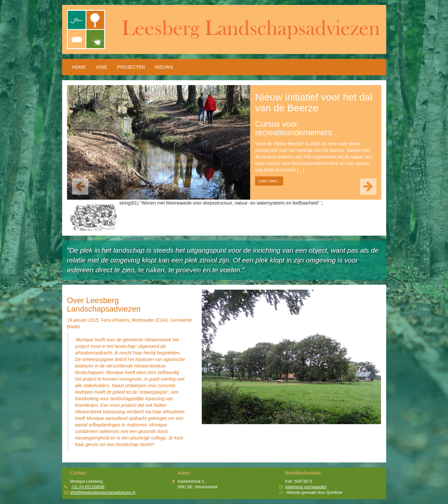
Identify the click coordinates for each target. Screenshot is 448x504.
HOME (79, 67)
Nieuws (164, 67)
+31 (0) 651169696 (88, 487)
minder (163, 444)
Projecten (131, 67)
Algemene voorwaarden (306, 487)
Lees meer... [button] (269, 181)
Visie (102, 67)
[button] (80, 187)
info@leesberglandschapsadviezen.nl (103, 493)
